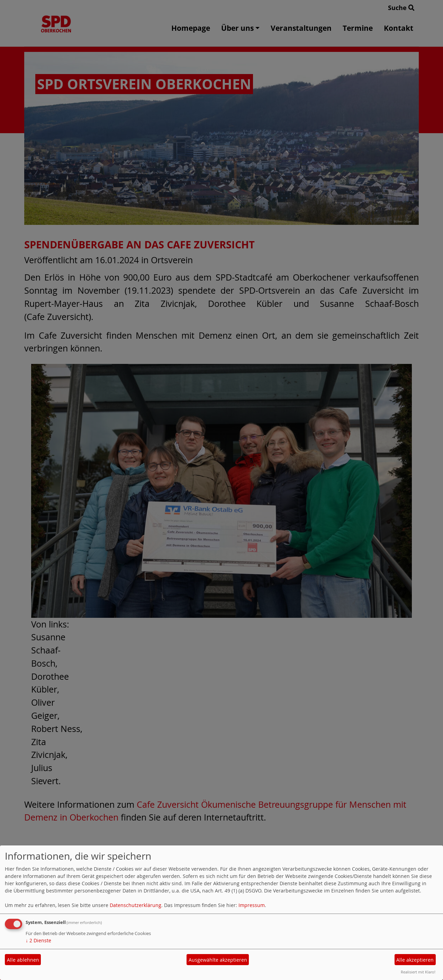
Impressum (252, 905)
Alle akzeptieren (415, 960)
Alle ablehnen (23, 960)
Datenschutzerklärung (135, 905)
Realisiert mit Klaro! (418, 972)
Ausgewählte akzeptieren (218, 960)
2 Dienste (38, 940)
